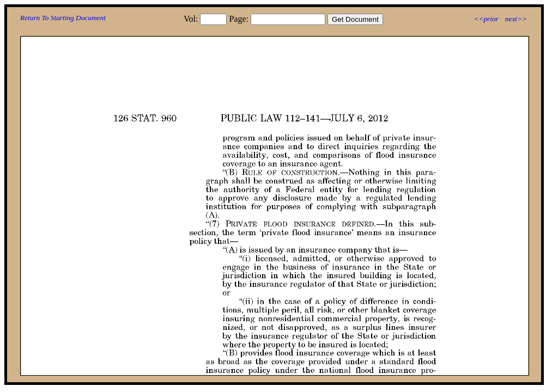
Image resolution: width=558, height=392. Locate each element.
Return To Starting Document (63, 18)
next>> (516, 19)
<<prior (486, 19)
